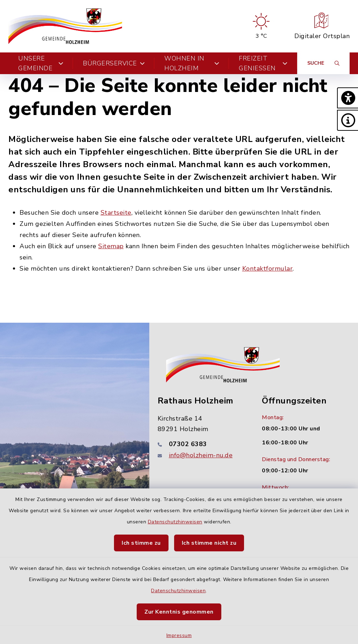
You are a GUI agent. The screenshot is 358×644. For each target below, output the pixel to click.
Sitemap (111, 246)
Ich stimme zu (141, 543)
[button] (348, 98)
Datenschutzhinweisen (175, 522)
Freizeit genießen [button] (263, 63)
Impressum (179, 635)
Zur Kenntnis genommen (179, 612)
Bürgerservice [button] (114, 63)
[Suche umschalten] (323, 63)
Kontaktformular (268, 269)
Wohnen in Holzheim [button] (192, 63)
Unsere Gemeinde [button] (41, 63)
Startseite (116, 213)
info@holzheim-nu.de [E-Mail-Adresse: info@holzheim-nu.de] (201, 455)
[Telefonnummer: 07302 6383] (202, 444)
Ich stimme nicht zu (209, 543)
